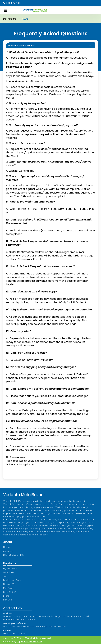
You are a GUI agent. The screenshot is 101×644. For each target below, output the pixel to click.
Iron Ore (8, 600)
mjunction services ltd (29, 642)
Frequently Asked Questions (21, 45)
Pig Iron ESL (9, 584)
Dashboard (10, 19)
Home (6, 547)
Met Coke (8, 588)
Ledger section (78, 450)
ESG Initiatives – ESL (13, 555)
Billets (6, 596)
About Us (8, 551)
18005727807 (12, 3)
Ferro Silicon (10, 592)
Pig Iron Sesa (10, 568)
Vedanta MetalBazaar (24, 495)
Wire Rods (9, 572)
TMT (5, 576)
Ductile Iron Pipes (12, 580)
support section (76, 432)
